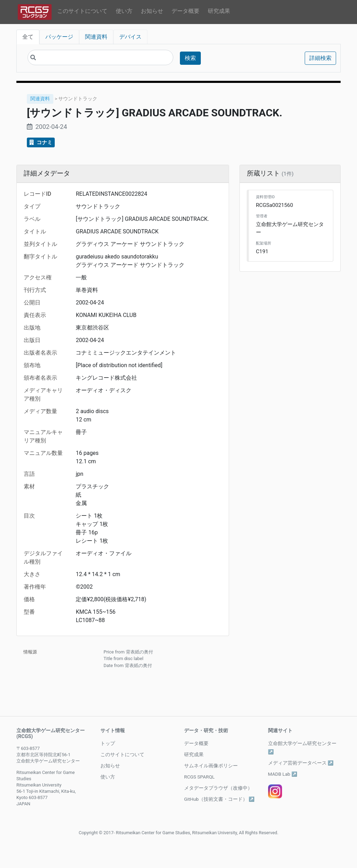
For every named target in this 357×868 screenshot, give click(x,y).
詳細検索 (320, 58)
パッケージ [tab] (59, 37)
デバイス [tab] (130, 37)
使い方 (124, 11)
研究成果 (219, 11)
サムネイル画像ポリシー (211, 766)
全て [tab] (28, 37)
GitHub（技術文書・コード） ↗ (219, 799)
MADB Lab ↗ (283, 774)
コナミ (41, 142)
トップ (108, 743)
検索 (190, 58)
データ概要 (185, 11)
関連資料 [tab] (96, 37)
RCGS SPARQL (199, 777)
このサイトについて (82, 11)
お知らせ (152, 11)
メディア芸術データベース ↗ (301, 763)
